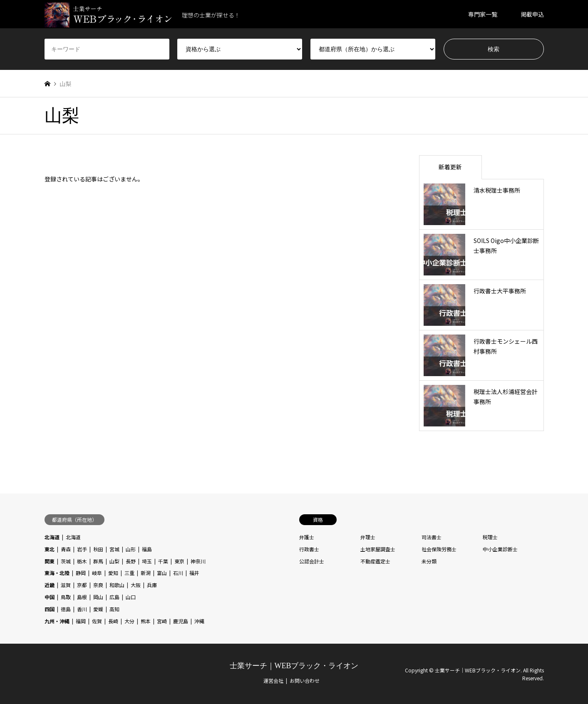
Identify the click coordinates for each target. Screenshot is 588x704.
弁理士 (368, 537)
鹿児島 (181, 621)
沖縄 (199, 621)
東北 (50, 549)
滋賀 (66, 585)
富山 (162, 573)
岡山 (98, 597)
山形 (131, 549)
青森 (66, 549)
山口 (131, 597)
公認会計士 (312, 561)
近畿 (50, 585)
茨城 (66, 561)
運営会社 (273, 680)
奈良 (98, 585)
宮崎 (162, 621)
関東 (50, 561)
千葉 (163, 561)
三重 (129, 573)
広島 (114, 597)
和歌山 (117, 585)
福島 (147, 549)
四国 (50, 609)
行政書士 (309, 549)
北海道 (52, 537)
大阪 (136, 585)
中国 (50, 597)
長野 (131, 561)
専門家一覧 (483, 14)
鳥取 (66, 597)
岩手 (82, 549)
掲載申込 (532, 14)
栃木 (82, 561)
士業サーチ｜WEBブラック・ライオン (294, 666)
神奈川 (198, 561)
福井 (194, 573)
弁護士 (307, 537)
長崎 (113, 621)
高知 (114, 609)
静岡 (81, 573)
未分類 (429, 561)
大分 (129, 621)
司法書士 (432, 537)
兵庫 (152, 585)
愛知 (113, 573)
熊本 (146, 621)
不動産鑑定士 (375, 561)
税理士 (490, 537)
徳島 (66, 609)
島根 (82, 597)
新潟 (146, 573)
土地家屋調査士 (378, 549)
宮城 (114, 549)
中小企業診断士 (500, 549)
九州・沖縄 (57, 621)
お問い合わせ (305, 680)
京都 (82, 585)
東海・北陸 (57, 573)
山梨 (114, 561)
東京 (179, 561)
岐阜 (97, 573)
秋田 (98, 549)
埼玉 (147, 561)
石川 (178, 573)
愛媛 (98, 609)
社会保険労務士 (439, 549)
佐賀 (97, 621)
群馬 (98, 561)
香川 (82, 609)
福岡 (81, 621)
